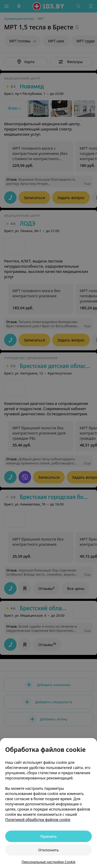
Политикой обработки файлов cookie (38, 820)
